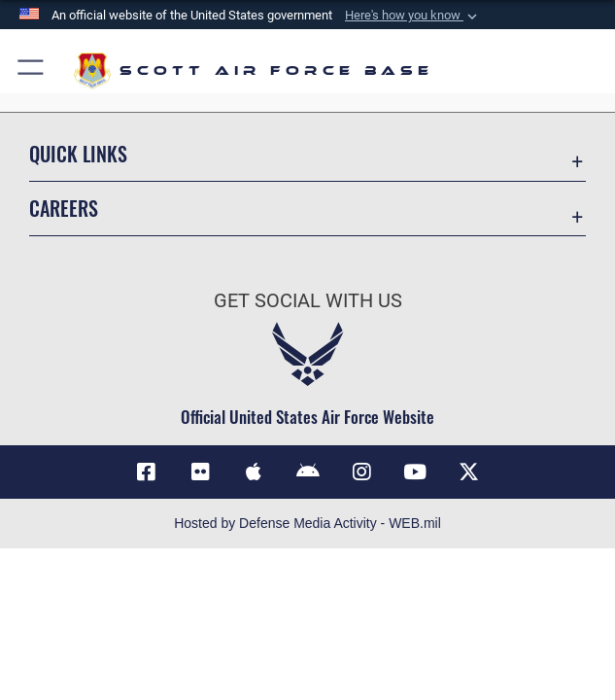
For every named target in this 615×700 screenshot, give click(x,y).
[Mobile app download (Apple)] (254, 472)
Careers (64, 208)
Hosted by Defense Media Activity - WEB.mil (307, 523)
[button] (32, 70)
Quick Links (78, 154)
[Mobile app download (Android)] (308, 472)
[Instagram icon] (361, 472)
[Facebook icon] (146, 472)
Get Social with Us (308, 300)
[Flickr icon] (200, 472)
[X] (469, 472)
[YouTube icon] (415, 472)
